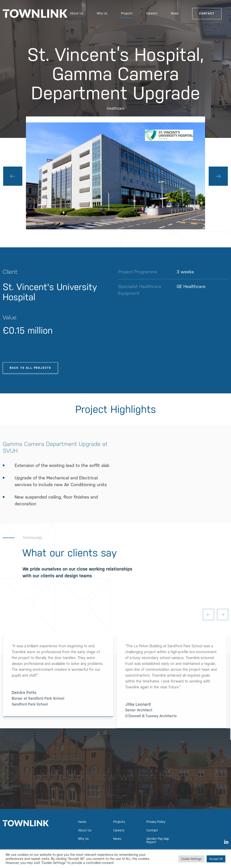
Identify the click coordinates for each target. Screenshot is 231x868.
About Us (77, 13)
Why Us (102, 13)
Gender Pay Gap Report (158, 840)
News (175, 13)
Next (218, 176)
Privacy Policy (156, 822)
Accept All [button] (216, 859)
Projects (127, 13)
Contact (207, 14)
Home (82, 822)
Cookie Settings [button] (191, 859)
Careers (152, 13)
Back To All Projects (30, 368)
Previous (13, 176)
